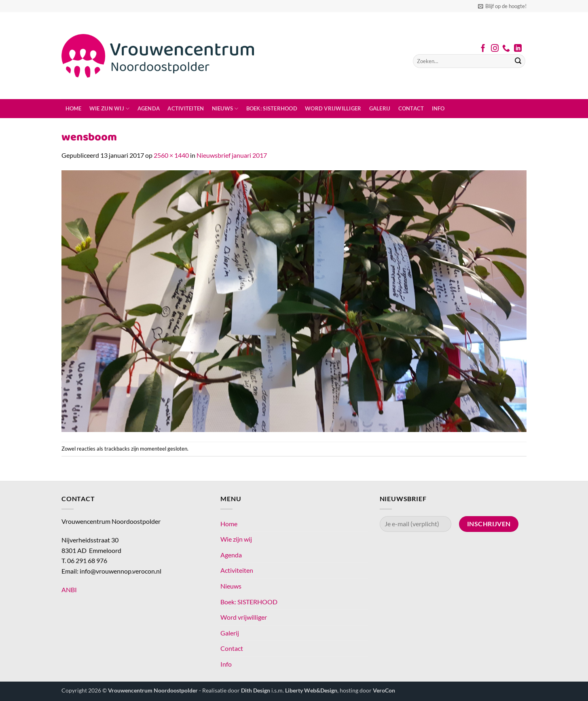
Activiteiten (186, 108)
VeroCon (384, 690)
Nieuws (225, 109)
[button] (502, 6)
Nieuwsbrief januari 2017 (232, 155)
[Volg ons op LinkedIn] (518, 49)
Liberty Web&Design (311, 690)
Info (438, 108)
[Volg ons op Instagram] (495, 49)
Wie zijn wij (110, 109)
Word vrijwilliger (333, 108)
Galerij (380, 108)
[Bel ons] (506, 49)
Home (74, 108)
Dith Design (256, 690)
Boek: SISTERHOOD (272, 108)
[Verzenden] (518, 61)
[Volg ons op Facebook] (483, 49)
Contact (411, 108)
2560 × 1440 (171, 155)
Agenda (149, 108)
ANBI (69, 590)
